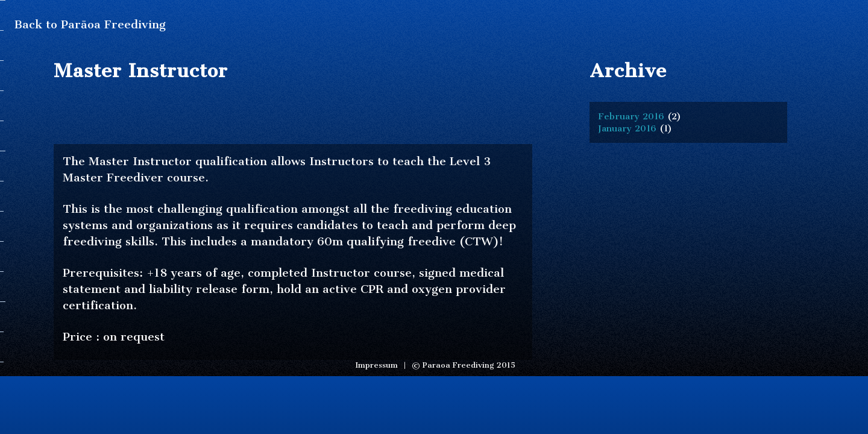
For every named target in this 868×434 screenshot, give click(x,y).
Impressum (376, 365)
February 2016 (631, 116)
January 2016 (627, 128)
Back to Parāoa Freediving (90, 24)
